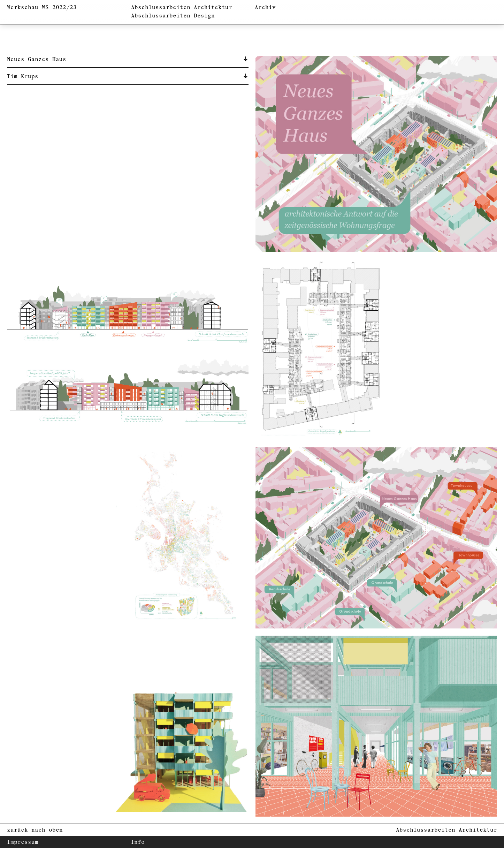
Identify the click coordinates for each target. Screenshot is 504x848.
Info (138, 842)
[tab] (128, 59)
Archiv (265, 7)
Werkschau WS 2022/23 (42, 7)
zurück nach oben (35, 830)
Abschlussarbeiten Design (173, 16)
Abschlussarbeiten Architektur (182, 7)
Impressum (23, 842)
